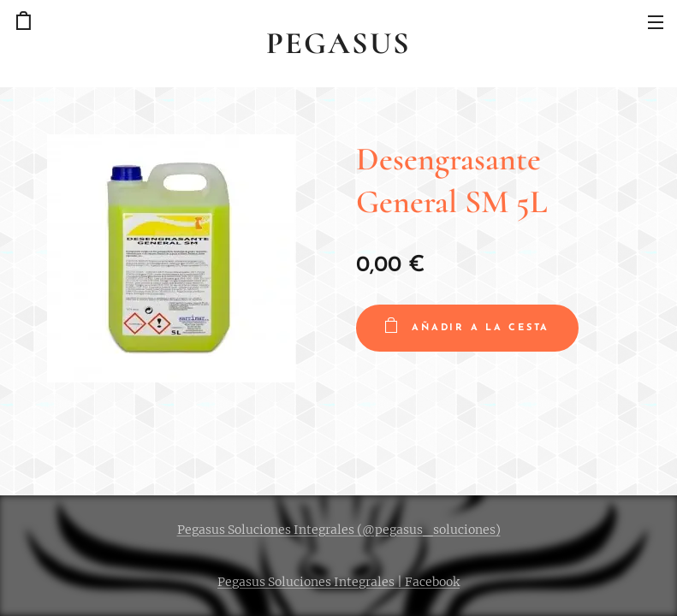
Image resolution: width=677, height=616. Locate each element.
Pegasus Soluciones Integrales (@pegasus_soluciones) (339, 530)
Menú (656, 22)
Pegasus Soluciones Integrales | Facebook (338, 582)
